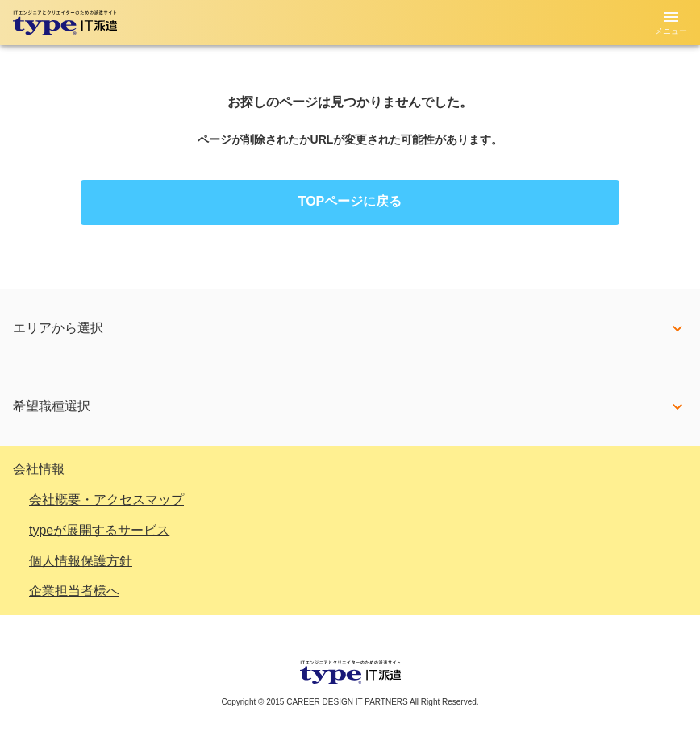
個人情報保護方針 (81, 561)
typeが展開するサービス (99, 530)
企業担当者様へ (74, 591)
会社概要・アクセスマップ (106, 500)
